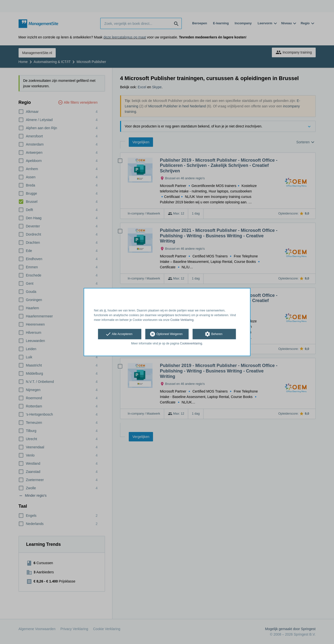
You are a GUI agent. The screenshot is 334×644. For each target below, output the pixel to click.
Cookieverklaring (191, 344)
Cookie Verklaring (182, 320)
